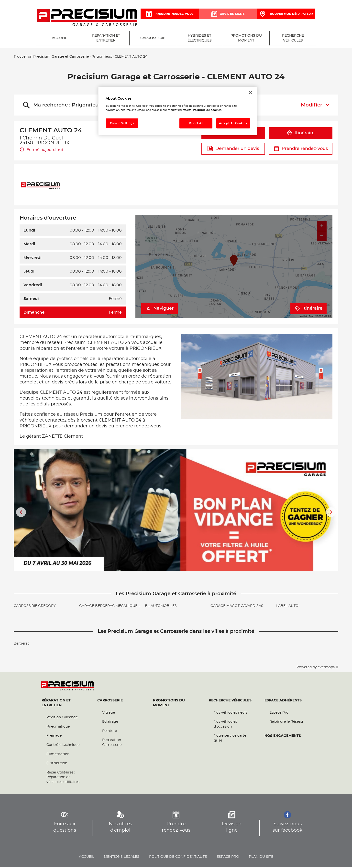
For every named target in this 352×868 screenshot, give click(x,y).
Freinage (54, 737)
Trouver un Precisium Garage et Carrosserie (51, 58)
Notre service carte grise (230, 739)
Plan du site (261, 857)
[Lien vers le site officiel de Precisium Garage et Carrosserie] (87, 18)
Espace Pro (279, 713)
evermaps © (328, 668)
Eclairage (110, 723)
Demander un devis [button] (233, 149)
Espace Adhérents (283, 701)
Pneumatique (58, 727)
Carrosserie (110, 701)
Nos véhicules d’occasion (225, 725)
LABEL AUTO (287, 607)
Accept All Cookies (233, 123)
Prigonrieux (102, 58)
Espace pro (228, 857)
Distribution (57, 764)
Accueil (87, 857)
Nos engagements (283, 737)
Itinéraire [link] (308, 309)
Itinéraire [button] (301, 134)
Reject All (196, 123)
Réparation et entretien (56, 704)
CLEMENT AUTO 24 (131, 58)
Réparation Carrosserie (112, 743)
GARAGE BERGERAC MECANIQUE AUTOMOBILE (121, 607)
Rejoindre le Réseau (286, 723)
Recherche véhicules (230, 701)
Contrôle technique (63, 746)
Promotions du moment (169, 704)
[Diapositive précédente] (21, 513)
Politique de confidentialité (178, 857)
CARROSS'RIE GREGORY (35, 607)
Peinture (110, 732)
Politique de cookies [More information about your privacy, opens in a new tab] (207, 110)
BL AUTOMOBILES (161, 607)
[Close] (250, 93)
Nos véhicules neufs (231, 713)
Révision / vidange (62, 718)
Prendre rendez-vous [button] (301, 149)
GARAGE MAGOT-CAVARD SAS (237, 607)
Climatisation (58, 755)
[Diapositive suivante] (331, 513)
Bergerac (22, 644)
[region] (178, 111)
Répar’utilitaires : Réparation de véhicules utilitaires (63, 778)
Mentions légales (122, 857)
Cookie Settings (122, 123)
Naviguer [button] (159, 309)
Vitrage (109, 713)
